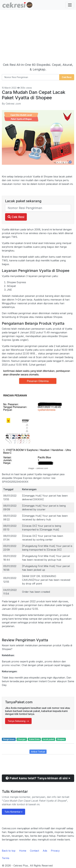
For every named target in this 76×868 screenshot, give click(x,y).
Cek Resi (16, 217)
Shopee (61, 739)
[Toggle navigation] (70, 5)
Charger (22, 739)
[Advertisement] (38, 37)
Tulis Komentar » (13, 812)
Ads (45, 851)
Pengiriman (9, 739)
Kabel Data (34, 739)
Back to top (9, 851)
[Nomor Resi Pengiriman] (31, 77)
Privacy (55, 851)
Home (23, 851)
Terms (6, 858)
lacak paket (48, 739)
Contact (34, 851)
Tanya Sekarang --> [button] (18, 721)
